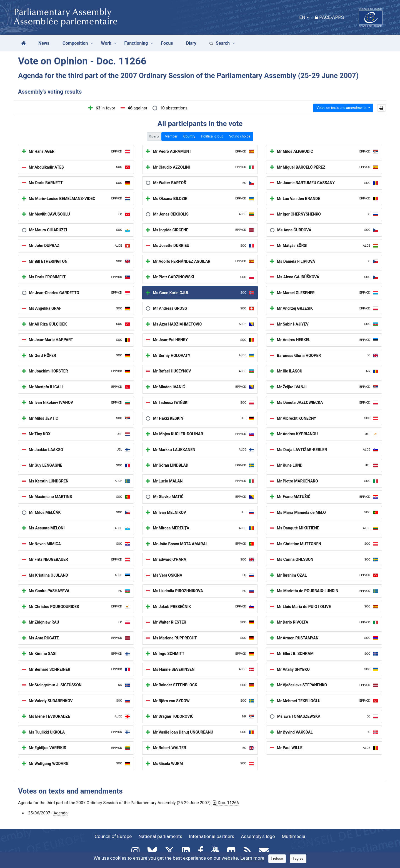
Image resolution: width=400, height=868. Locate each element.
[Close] (277, 859)
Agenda (60, 813)
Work (106, 43)
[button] (382, 108)
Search (220, 43)
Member (171, 136)
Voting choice (240, 136)
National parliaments (160, 836)
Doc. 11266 (226, 803)
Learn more (252, 858)
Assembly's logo (258, 836)
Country (189, 136)
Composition (75, 43)
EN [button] (302, 17)
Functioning (136, 43)
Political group (212, 136)
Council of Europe (113, 836)
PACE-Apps (329, 17)
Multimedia (293, 836)
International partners (212, 836)
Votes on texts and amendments (342, 108)
